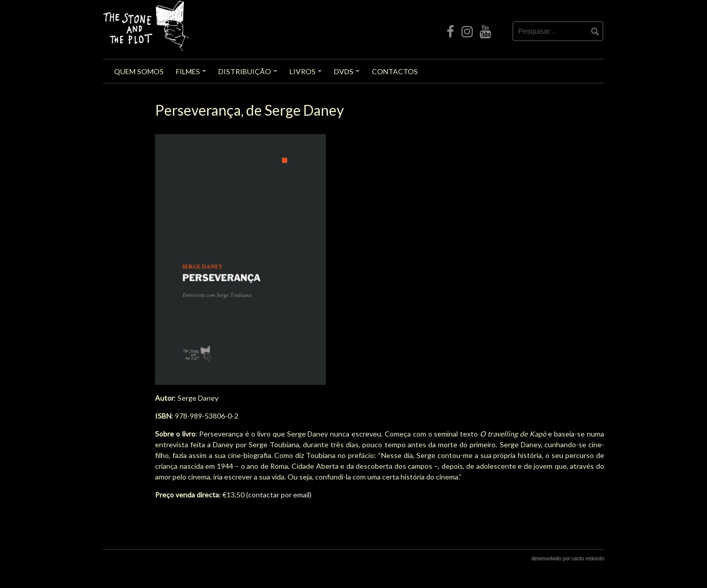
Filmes (193, 75)
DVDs (348, 75)
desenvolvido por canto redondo (568, 559)
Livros (307, 75)
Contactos (395, 71)
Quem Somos (139, 71)
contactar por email (279, 495)
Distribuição (249, 75)
